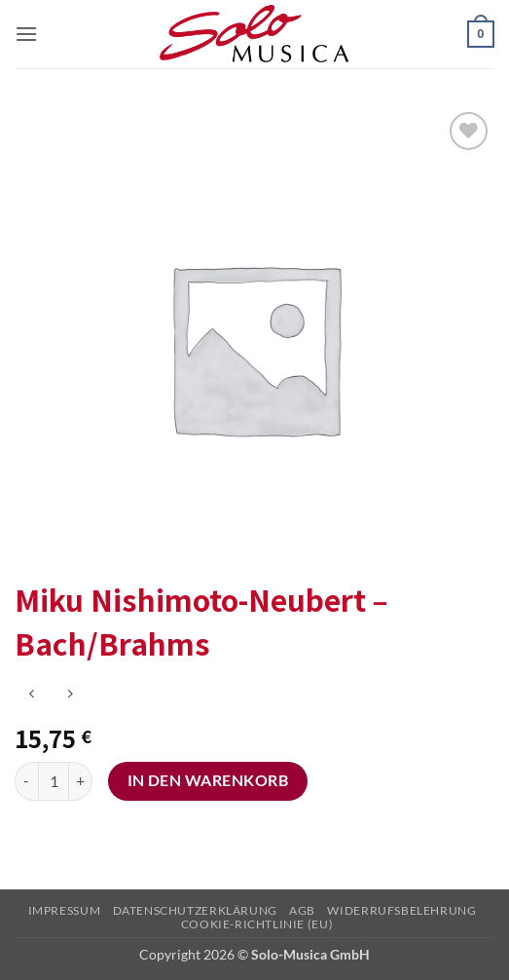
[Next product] (32, 695)
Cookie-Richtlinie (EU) (257, 924)
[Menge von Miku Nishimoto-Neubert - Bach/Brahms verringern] (26, 781)
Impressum (65, 910)
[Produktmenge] (54, 781)
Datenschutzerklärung (195, 910)
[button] (26, 34)
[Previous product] (70, 695)
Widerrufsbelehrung (401, 910)
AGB (302, 910)
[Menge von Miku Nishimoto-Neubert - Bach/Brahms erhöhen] (81, 781)
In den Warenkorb (208, 780)
